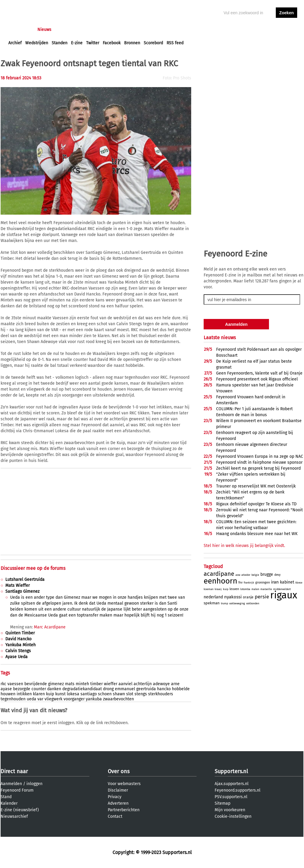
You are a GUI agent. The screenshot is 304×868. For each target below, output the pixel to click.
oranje (248, 597)
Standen (60, 43)
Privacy (115, 797)
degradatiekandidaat (82, 689)
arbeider (246, 575)
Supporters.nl (231, 771)
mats (70, 684)
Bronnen (132, 43)
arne (175, 684)
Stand (6, 797)
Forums (66, 30)
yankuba (94, 699)
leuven (234, 589)
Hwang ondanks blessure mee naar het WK (257, 534)
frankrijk (249, 583)
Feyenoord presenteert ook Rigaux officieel (257, 379)
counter (39, 689)
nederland (213, 597)
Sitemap (223, 803)
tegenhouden (13, 699)
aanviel (125, 684)
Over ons (119, 771)
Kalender (9, 803)
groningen (263, 582)
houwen (8, 694)
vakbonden (253, 603)
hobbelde (181, 689)
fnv (240, 583)
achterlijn (143, 684)
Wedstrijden (37, 43)
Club (113, 30)
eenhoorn (220, 581)
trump (224, 603)
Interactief (91, 30)
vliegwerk (53, 699)
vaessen (15, 684)
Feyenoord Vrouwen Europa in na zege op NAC (260, 456)
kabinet (287, 582)
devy (277, 575)
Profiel (130, 30)
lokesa (73, 694)
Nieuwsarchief (14, 816)
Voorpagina (19, 30)
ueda (31, 699)
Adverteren (118, 803)
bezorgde (22, 689)
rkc (3, 684)
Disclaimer (118, 790)
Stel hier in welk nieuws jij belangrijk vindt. (244, 546)
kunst (60, 694)
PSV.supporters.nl (231, 797)
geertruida (146, 689)
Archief (15, 43)
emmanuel (125, 689)
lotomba (245, 589)
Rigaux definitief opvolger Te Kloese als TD (256, 504)
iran (275, 582)
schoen (105, 694)
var (40, 699)
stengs (141, 694)
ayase (6, 689)
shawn (119, 694)
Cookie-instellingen (233, 816)
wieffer (111, 684)
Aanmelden (11, 784)
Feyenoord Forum (17, 790)
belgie (255, 575)
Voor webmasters (124, 784)
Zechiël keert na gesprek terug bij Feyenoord (258, 468)
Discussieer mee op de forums (33, 568)
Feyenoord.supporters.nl (237, 790)
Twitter (93, 43)
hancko (164, 689)
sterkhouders (161, 694)
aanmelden (286, 30)
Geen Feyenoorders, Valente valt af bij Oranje (259, 373)
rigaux (284, 595)
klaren (39, 694)
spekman (212, 603)
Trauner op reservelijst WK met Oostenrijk (256, 486)
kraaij (218, 589)
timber (96, 684)
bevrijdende (36, 684)
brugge (267, 574)
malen (255, 589)
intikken (24, 694)
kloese (299, 583)
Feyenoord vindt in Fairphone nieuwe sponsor (259, 462)
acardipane (219, 574)
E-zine (77, 43)
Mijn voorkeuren (230, 810)
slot (130, 694)
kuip (50, 694)
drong (108, 689)
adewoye (161, 684)
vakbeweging (237, 603)
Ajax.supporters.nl (232, 784)
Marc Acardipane (50, 627)
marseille (266, 589)
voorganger (74, 699)
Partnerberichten (124, 810)
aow (238, 575)
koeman (209, 589)
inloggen (264, 30)
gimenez (56, 684)
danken (54, 689)
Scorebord (153, 43)
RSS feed (175, 43)
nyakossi (233, 597)
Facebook (112, 43)
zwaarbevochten (118, 699)
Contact (115, 816)
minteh (82, 684)
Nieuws (44, 30)
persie (262, 597)
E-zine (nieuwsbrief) (20, 810)
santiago (89, 694)
